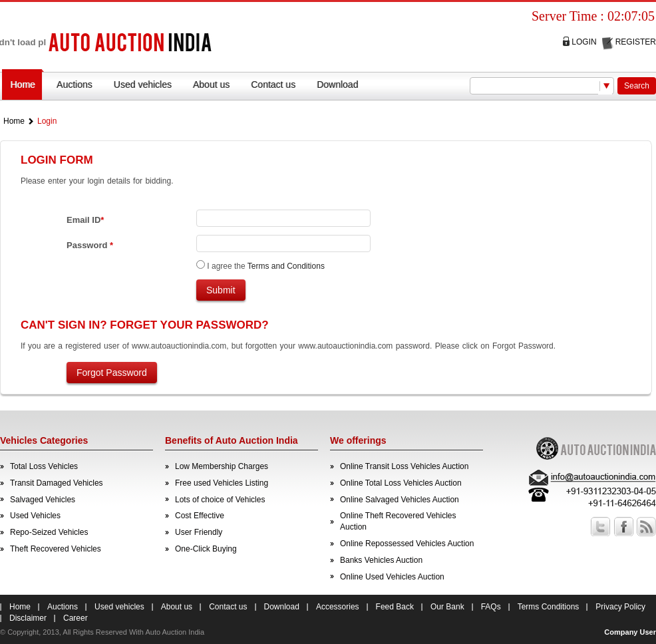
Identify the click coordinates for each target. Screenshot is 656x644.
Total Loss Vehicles (44, 466)
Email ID (85, 220)
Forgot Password (112, 373)
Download (337, 84)
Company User (630, 632)
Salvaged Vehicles (43, 500)
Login (584, 42)
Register (636, 42)
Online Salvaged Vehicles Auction (400, 500)
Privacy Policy (620, 607)
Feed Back (395, 607)
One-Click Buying (206, 549)
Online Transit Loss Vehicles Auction (404, 466)
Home (23, 84)
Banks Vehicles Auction (381, 560)
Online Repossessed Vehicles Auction (407, 544)
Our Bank (447, 607)
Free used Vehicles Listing (222, 483)
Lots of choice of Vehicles (220, 500)
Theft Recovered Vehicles (56, 549)
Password (90, 245)
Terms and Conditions (286, 266)
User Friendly (199, 532)
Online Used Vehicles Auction (392, 577)
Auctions (75, 84)
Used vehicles (143, 84)
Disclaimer (28, 618)
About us (211, 84)
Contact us (273, 84)
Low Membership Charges (222, 466)
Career (76, 618)
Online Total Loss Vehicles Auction (401, 483)
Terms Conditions (549, 607)
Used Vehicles (35, 516)
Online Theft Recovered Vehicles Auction (398, 521)
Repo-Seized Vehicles (49, 532)
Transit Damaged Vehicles (57, 483)
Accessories (338, 607)
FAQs (491, 607)
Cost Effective (200, 516)
